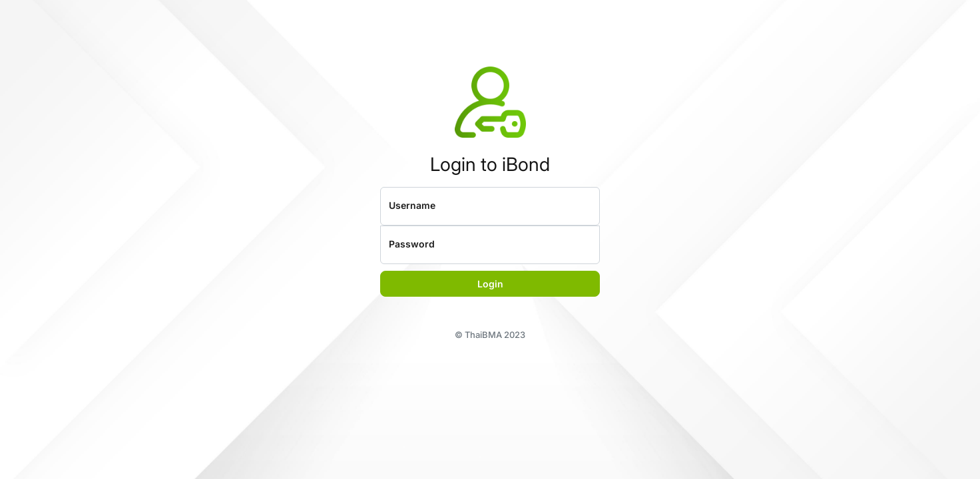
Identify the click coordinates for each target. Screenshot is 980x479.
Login (490, 284)
